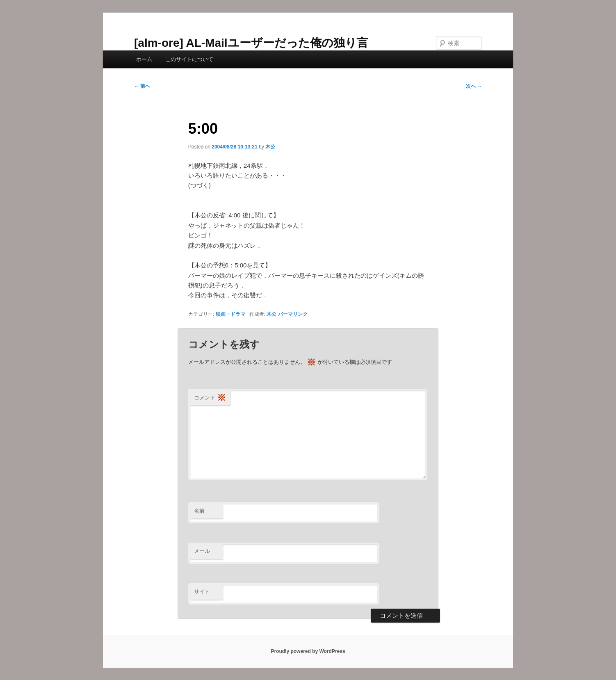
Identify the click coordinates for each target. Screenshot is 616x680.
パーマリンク (293, 314)
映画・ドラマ (230, 314)
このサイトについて (189, 59)
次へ (474, 86)
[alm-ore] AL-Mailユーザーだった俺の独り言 (251, 43)
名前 (199, 511)
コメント (210, 398)
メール (202, 551)
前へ (142, 86)
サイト (202, 592)
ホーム (144, 59)
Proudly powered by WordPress (308, 651)
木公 (270, 147)
